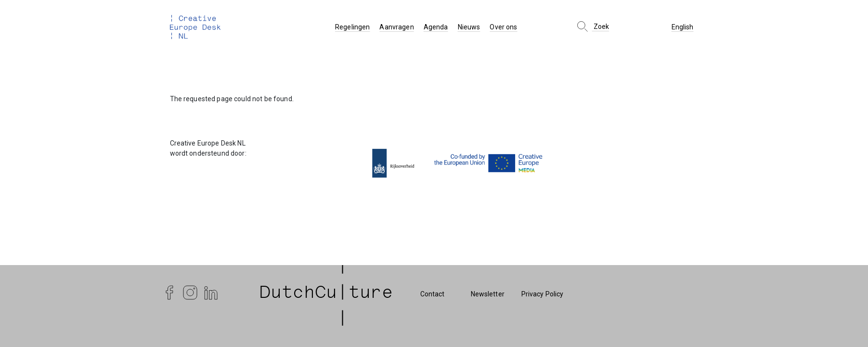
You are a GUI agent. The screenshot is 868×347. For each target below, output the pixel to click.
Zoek (592, 27)
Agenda (436, 27)
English (683, 27)
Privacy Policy (543, 294)
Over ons (503, 27)
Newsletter (488, 294)
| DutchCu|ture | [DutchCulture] (326, 294)
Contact (433, 294)
